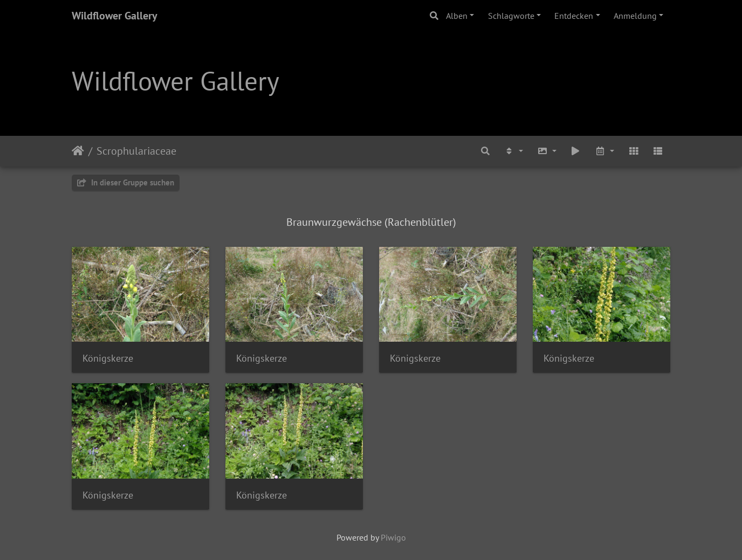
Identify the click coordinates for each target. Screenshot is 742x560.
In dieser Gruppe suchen (126, 182)
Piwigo (393, 537)
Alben (457, 16)
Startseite (78, 151)
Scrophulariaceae (136, 151)
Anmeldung (635, 16)
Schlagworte (511, 16)
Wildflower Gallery (115, 16)
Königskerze (108, 358)
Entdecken (574, 16)
